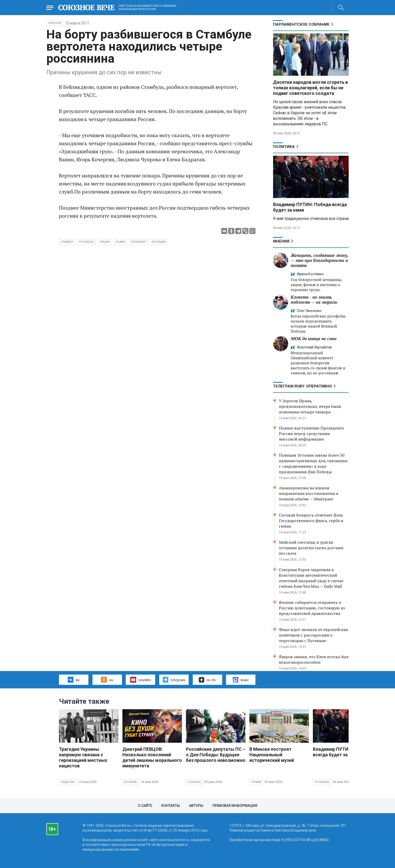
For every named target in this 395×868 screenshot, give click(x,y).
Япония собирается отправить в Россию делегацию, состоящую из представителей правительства (312, 608)
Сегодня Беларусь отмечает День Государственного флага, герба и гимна (311, 521)
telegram (174, 680)
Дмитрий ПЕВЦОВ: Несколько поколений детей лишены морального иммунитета (152, 757)
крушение (138, 242)
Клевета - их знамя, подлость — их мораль (314, 300)
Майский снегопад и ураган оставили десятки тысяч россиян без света (311, 548)
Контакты (171, 806)
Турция (105, 242)
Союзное (194, 782)
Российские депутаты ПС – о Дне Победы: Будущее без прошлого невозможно (216, 755)
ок (107, 680)
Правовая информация (235, 806)
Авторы (196, 806)
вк (74, 680)
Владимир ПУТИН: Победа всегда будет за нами (342, 752)
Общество (68, 782)
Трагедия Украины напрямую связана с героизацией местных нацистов (83, 757)
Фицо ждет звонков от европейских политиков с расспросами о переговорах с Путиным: (314, 635)
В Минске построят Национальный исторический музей (272, 755)
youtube (140, 680)
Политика (284, 147)
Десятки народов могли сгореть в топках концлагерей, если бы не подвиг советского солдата (310, 88)
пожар (120, 242)
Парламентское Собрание (301, 24)
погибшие (159, 242)
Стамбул (67, 242)
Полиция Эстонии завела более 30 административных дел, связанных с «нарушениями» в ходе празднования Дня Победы (313, 463)
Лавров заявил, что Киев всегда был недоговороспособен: (314, 659)
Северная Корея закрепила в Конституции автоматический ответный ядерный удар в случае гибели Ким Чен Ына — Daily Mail (311, 578)
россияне (86, 242)
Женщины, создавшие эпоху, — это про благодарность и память (319, 260)
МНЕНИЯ (281, 241)
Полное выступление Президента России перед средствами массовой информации (311, 433)
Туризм (256, 782)
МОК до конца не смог (314, 339)
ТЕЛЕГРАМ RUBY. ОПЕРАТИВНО (303, 386)
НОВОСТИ (55, 23)
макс (241, 680)
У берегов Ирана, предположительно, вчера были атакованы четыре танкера (310, 406)
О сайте (145, 806)
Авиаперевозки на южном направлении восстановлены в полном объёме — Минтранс (309, 493)
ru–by (207, 680)
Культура (131, 782)
